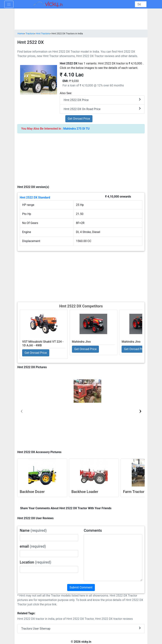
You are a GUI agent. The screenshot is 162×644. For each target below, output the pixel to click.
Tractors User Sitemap (81, 628)
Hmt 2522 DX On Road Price (102, 109)
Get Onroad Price (79, 119)
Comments (93, 530)
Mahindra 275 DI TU (76, 129)
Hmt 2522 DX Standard (35, 197)
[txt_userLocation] (49, 569)
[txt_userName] (49, 538)
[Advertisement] (81, 276)
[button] (140, 411)
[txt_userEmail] (49, 554)
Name (33, 530)
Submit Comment (81, 587)
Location (36, 562)
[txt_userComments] (113, 558)
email (33, 546)
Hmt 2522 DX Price (102, 100)
